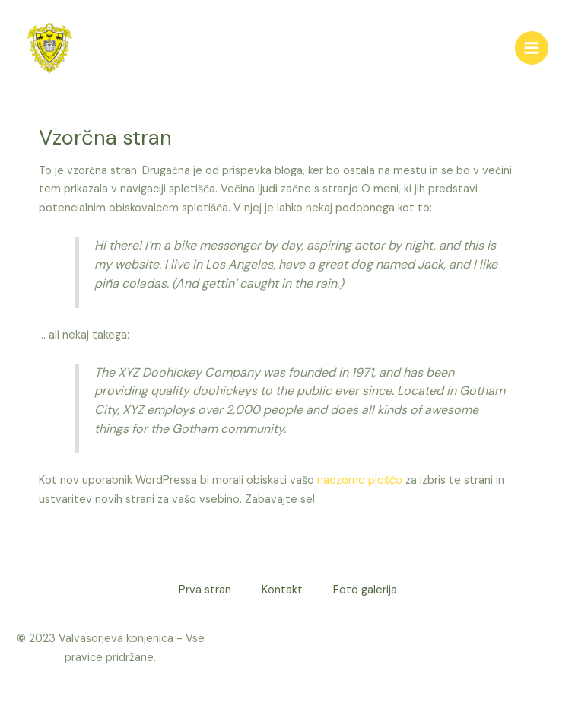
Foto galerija (365, 590)
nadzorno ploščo (360, 480)
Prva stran (205, 590)
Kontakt (282, 590)
